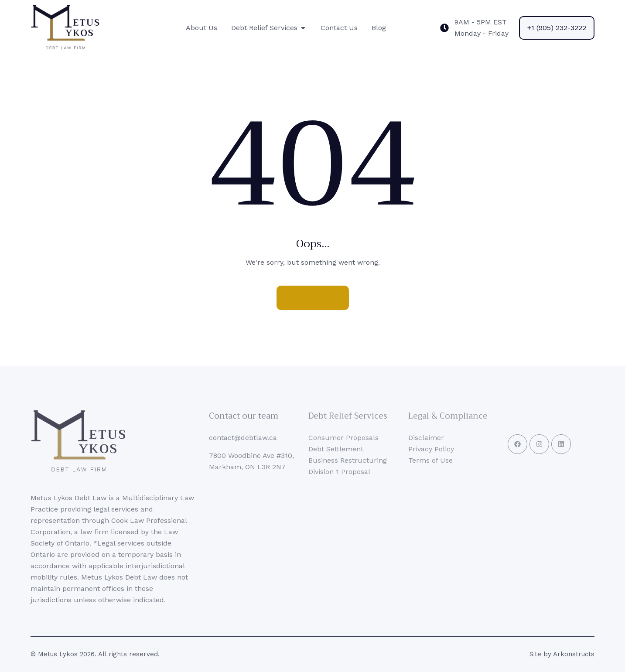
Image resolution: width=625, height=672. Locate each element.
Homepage (313, 298)
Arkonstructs (574, 654)
